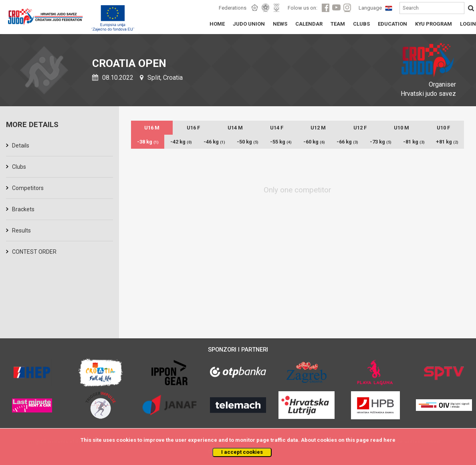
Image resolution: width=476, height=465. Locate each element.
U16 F (193, 128)
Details (21, 146)
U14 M (235, 128)
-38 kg (148, 142)
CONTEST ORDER (34, 252)
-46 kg (214, 142)
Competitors (28, 188)
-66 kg (347, 142)
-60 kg (314, 142)
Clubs (19, 167)
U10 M (401, 128)
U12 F (360, 128)
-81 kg (414, 142)
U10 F (443, 128)
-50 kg (248, 142)
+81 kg (447, 142)
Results (21, 230)
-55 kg (281, 142)
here (389, 440)
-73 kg (381, 142)
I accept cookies (242, 452)
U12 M (318, 128)
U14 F (277, 128)
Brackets (23, 209)
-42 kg (181, 142)
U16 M (152, 128)
